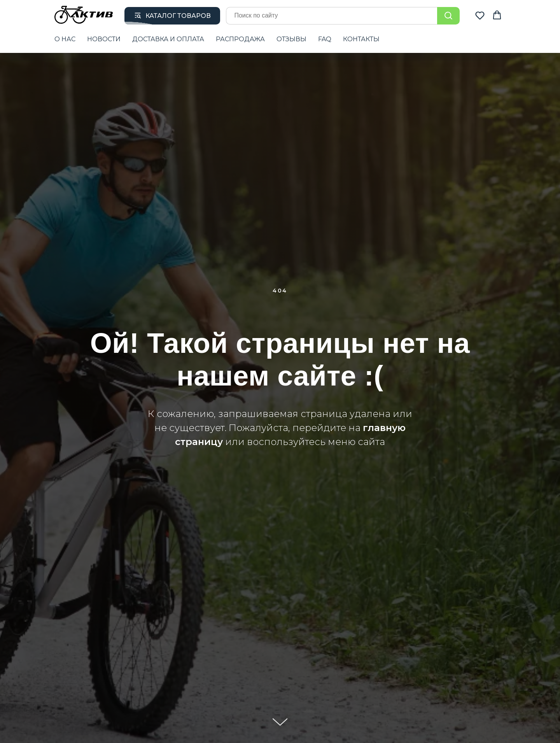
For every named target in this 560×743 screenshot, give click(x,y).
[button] (480, 15)
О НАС (65, 39)
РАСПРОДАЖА (240, 39)
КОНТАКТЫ (361, 39)
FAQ (325, 39)
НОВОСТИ (104, 39)
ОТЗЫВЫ (291, 39)
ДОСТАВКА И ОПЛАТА (168, 39)
